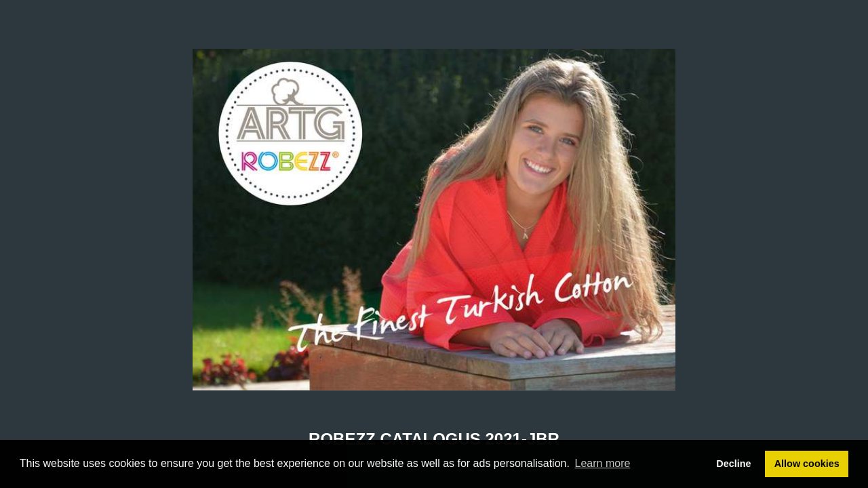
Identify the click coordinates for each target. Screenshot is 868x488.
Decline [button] (733, 464)
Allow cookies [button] (807, 464)
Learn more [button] (603, 463)
